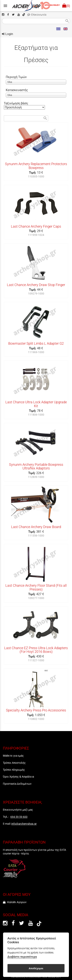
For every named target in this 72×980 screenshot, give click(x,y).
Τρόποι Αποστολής (14, 763)
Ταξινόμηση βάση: (16, 103)
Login (7, 34)
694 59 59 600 (19, 817)
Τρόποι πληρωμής (14, 770)
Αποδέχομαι (36, 968)
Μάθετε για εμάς (13, 756)
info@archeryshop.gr (24, 824)
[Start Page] (36, 6)
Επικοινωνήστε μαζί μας (18, 810)
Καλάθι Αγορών (15, 902)
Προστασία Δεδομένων (17, 784)
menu (5, 6)
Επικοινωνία (37, 15)
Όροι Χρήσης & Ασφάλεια (18, 777)
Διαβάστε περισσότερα (22, 957)
